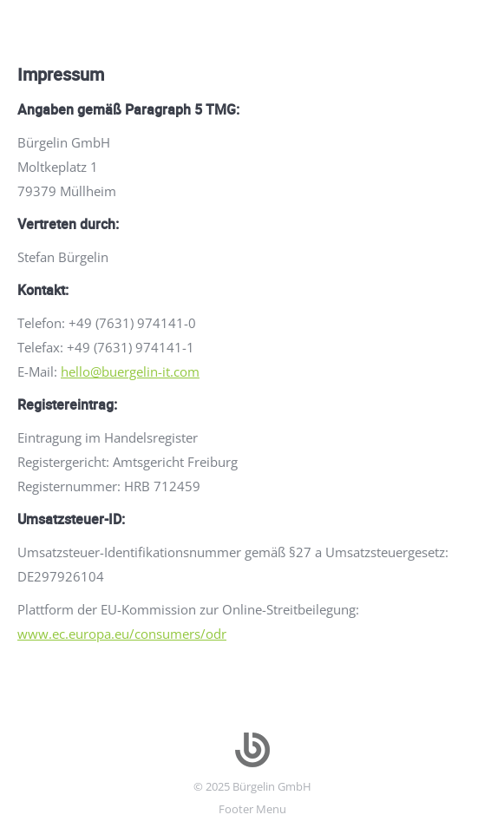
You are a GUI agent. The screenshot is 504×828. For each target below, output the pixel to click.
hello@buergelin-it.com (130, 371)
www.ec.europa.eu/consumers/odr (122, 634)
